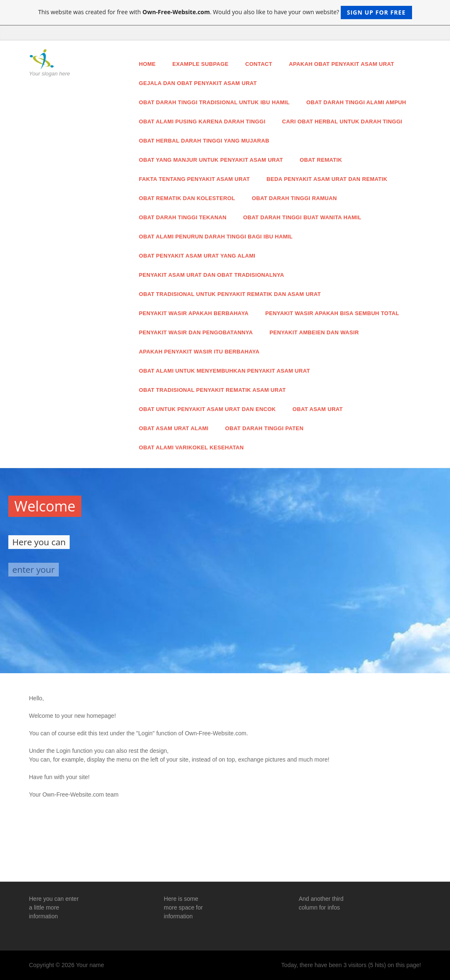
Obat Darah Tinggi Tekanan (183, 217)
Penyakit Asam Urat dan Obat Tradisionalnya (211, 275)
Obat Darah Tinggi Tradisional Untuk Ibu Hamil (214, 102)
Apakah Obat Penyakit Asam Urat (342, 64)
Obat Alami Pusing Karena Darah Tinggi (202, 122)
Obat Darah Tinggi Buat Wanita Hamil (302, 217)
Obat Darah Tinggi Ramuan (294, 198)
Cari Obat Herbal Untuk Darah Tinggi (342, 122)
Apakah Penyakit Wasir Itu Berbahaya (199, 352)
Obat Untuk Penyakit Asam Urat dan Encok (207, 409)
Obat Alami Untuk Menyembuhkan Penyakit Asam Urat (224, 371)
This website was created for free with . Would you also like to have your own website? (225, 13)
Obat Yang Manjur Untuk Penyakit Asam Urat (211, 160)
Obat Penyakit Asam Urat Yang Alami (197, 256)
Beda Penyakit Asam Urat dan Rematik (327, 179)
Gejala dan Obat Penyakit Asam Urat (198, 83)
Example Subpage (200, 64)
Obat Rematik (321, 160)
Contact (259, 64)
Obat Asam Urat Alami (174, 428)
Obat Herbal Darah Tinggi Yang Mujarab (204, 141)
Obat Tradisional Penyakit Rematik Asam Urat (212, 390)
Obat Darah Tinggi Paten (264, 428)
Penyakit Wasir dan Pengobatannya (196, 332)
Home (147, 64)
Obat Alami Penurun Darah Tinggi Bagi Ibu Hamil (216, 237)
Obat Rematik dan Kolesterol (187, 198)
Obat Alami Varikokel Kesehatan (191, 447)
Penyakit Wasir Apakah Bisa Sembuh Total (332, 313)
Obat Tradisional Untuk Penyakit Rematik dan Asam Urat (230, 294)
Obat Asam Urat (318, 409)
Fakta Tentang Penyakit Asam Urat (194, 179)
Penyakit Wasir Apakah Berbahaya (194, 313)
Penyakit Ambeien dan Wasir (314, 332)
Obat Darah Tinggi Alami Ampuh (356, 102)
